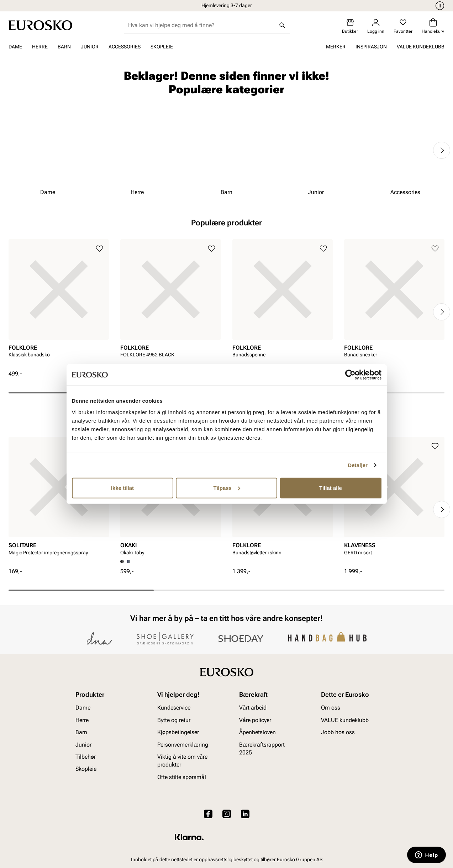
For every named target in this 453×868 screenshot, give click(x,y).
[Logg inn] (376, 26)
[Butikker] (350, 26)
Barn (64, 47)
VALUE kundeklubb (421, 47)
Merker (336, 47)
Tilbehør (86, 757)
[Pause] (439, 6)
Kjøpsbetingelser (178, 732)
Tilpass (227, 488)
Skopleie (162, 47)
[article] (59, 305)
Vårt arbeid (253, 708)
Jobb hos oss (338, 732)
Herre (40, 47)
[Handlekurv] (433, 26)
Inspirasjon (371, 47)
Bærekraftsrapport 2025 (262, 749)
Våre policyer (255, 720)
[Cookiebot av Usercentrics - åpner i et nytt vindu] (350, 375)
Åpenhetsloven (257, 732)
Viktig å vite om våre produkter (182, 761)
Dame (15, 47)
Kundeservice (174, 708)
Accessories (125, 47)
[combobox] (201, 25)
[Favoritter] (403, 26)
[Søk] (282, 25)
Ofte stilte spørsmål (182, 777)
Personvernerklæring (183, 745)
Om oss (331, 708)
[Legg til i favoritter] (99, 249)
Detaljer (358, 465)
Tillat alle (331, 488)
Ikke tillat (122, 488)
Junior (90, 47)
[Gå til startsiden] (40, 25)
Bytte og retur (174, 720)
